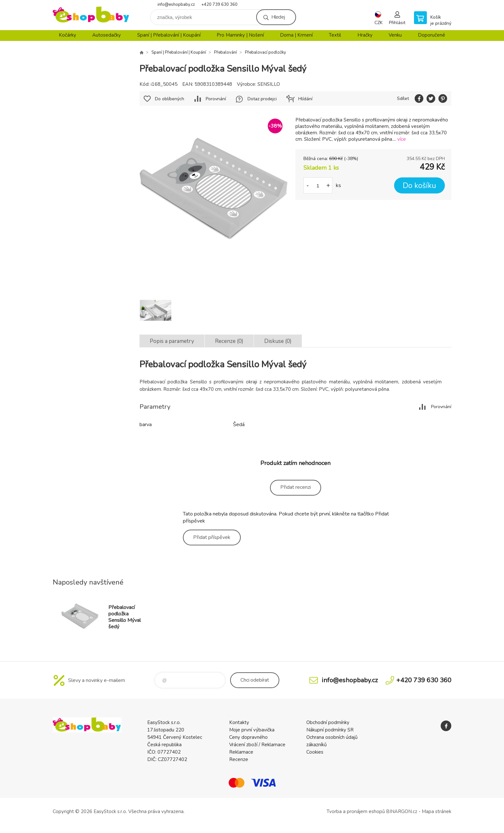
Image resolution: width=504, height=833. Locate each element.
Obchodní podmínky (328, 722)
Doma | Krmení (296, 35)
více (402, 139)
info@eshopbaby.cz (176, 4)
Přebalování (225, 52)
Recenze (239, 759)
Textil (335, 35)
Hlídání (305, 99)
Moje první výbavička (252, 730)
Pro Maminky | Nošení (240, 35)
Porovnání (216, 99)
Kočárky (67, 35)
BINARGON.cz (402, 811)
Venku (395, 35)
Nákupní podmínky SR (330, 730)
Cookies (315, 752)
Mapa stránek (437, 811)
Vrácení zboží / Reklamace (257, 745)
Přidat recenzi (296, 487)
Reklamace (241, 752)
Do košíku (419, 186)
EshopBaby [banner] (91, 15)
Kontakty (239, 722)
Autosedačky (107, 35)
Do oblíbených (170, 99)
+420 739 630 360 (219, 4)
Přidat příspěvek (212, 537)
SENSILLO (269, 84)
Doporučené (432, 35)
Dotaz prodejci (262, 99)
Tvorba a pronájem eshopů (356, 811)
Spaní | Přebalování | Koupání (169, 35)
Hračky (365, 35)
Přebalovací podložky (265, 52)
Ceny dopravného (248, 737)
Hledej (278, 17)
